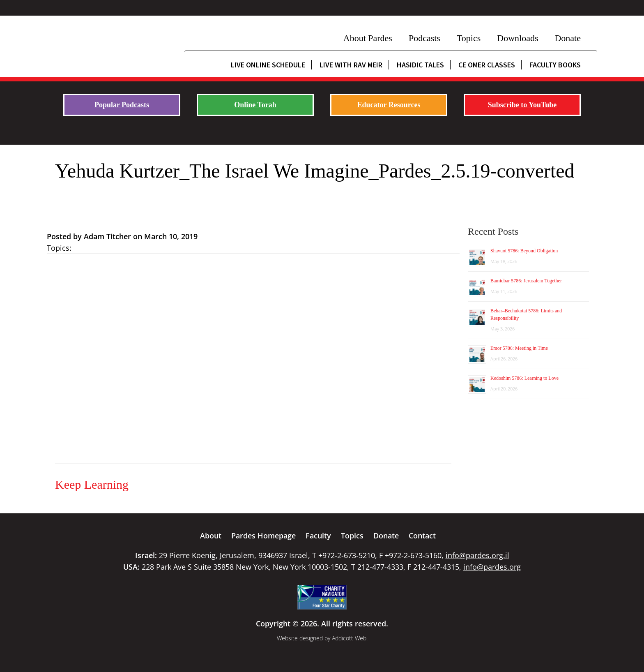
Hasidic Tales (420, 65)
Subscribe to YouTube (522, 105)
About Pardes (368, 38)
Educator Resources (389, 105)
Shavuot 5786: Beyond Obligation (524, 251)
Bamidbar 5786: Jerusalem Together (526, 281)
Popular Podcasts (122, 105)
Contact (422, 536)
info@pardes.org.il (477, 555)
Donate (568, 38)
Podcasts (424, 38)
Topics (469, 38)
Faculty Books (555, 65)
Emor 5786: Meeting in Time (519, 348)
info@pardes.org (492, 567)
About (211, 536)
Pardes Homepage (263, 536)
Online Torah (255, 105)
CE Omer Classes (487, 65)
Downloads (517, 38)
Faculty (318, 536)
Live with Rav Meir (351, 65)
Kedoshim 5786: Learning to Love (524, 378)
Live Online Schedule (268, 65)
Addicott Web (349, 638)
